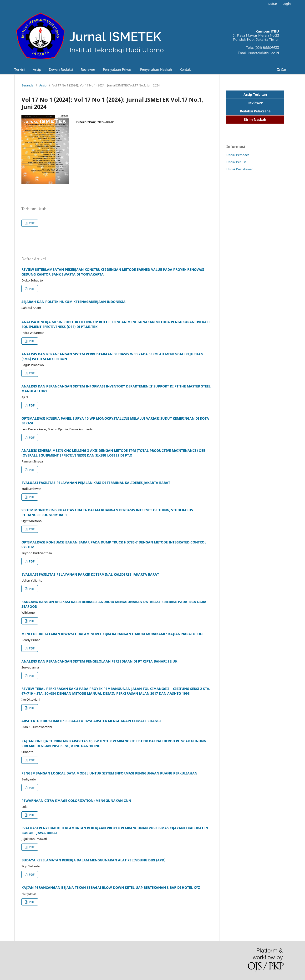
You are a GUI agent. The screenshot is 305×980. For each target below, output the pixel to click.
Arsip (37, 69)
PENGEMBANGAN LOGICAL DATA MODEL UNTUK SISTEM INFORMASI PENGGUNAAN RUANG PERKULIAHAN (109, 773)
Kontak (185, 69)
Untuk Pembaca (238, 155)
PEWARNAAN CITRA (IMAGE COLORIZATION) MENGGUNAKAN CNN (76, 801)
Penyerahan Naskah (156, 69)
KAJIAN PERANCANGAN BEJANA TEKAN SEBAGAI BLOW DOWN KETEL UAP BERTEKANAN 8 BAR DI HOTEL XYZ (111, 887)
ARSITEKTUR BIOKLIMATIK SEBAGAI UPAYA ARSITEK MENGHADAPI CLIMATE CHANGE (91, 721)
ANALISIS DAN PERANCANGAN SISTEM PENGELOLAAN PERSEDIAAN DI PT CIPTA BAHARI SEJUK (99, 661)
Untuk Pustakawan (240, 169)
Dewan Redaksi (61, 69)
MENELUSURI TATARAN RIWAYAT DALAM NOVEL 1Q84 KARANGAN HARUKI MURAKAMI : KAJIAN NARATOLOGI (112, 634)
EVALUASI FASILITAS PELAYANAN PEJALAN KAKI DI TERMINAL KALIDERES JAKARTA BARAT (96, 483)
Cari (282, 69)
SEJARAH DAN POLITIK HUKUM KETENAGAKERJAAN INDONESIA (74, 302)
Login (287, 4)
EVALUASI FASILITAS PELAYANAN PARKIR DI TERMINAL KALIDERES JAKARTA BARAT (90, 574)
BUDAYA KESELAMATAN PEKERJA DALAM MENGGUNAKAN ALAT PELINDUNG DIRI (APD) (93, 860)
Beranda (27, 85)
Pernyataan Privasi (118, 69)
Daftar (273, 4)
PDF (31, 223)
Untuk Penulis (236, 162)
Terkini (20, 69)
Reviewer (88, 69)
